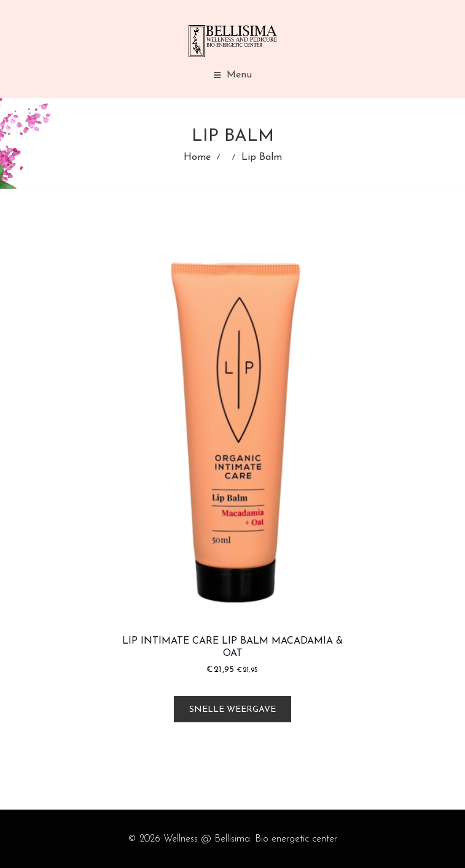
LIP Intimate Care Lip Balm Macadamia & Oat (233, 647)
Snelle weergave (233, 710)
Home (197, 157)
